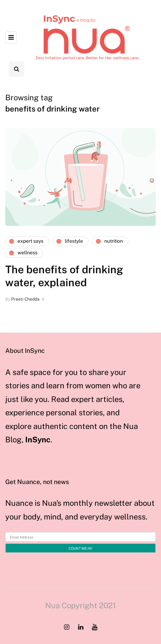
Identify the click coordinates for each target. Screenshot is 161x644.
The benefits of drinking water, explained (64, 276)
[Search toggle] (16, 69)
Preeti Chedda (25, 299)
